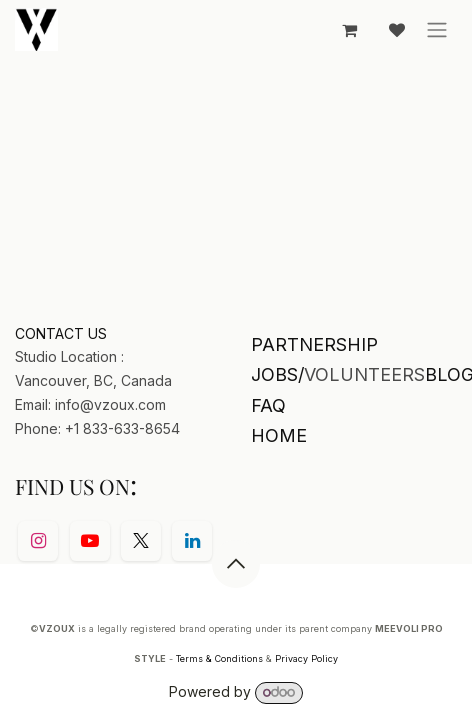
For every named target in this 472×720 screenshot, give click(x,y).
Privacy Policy (306, 658)
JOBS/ (277, 374)
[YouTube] (90, 541)
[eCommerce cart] (349, 30)
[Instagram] (38, 541)
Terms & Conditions (219, 658)
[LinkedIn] (192, 541)
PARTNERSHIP (314, 344)
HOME (279, 435)
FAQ (268, 405)
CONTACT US (61, 333)
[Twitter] (141, 541)
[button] (236, 564)
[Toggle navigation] (437, 30)
